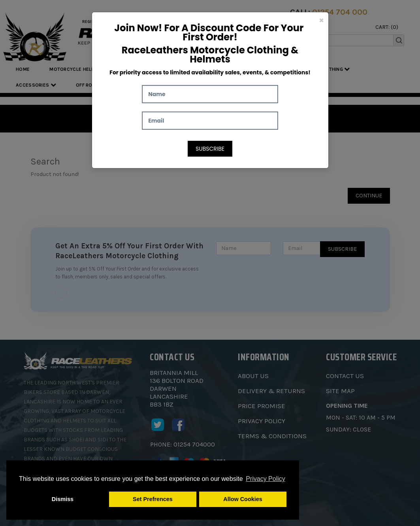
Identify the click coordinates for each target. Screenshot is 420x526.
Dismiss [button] (63, 499)
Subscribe (210, 149)
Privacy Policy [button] (266, 479)
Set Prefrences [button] (153, 499)
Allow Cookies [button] (243, 499)
